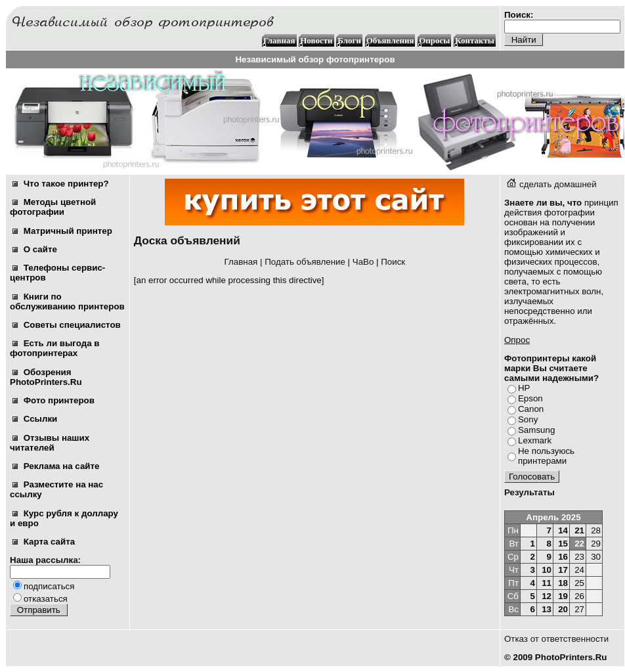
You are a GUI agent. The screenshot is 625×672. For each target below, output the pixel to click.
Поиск (393, 262)
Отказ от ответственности (556, 639)
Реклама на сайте (56, 466)
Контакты (475, 40)
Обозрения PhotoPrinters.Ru (46, 377)
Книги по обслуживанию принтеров (67, 302)
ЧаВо (363, 262)
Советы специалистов (67, 325)
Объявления (390, 40)
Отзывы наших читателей (50, 443)
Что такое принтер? (61, 184)
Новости (316, 40)
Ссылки (35, 419)
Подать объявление (305, 262)
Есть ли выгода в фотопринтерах (54, 348)
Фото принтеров (54, 400)
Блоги (349, 40)
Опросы (434, 40)
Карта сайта (44, 542)
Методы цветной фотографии (53, 207)
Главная (279, 40)
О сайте (35, 249)
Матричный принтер (62, 231)
